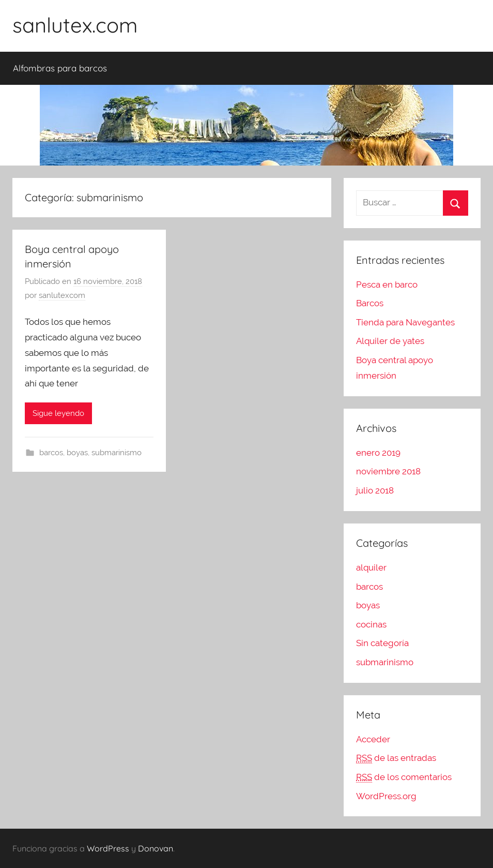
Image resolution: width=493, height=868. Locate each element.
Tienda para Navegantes (405, 322)
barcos (51, 453)
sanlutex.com (75, 25)
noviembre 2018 (388, 471)
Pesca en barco (387, 285)
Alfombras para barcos (60, 68)
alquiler (371, 567)
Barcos (370, 303)
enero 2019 (378, 453)
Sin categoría (382, 643)
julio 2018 (375, 490)
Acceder (373, 739)
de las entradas (396, 758)
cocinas (371, 624)
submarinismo (117, 453)
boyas (77, 453)
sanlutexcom (62, 295)
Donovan (156, 848)
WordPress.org (386, 796)
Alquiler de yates (390, 341)
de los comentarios (404, 777)
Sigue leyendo (58, 413)
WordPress (108, 848)
